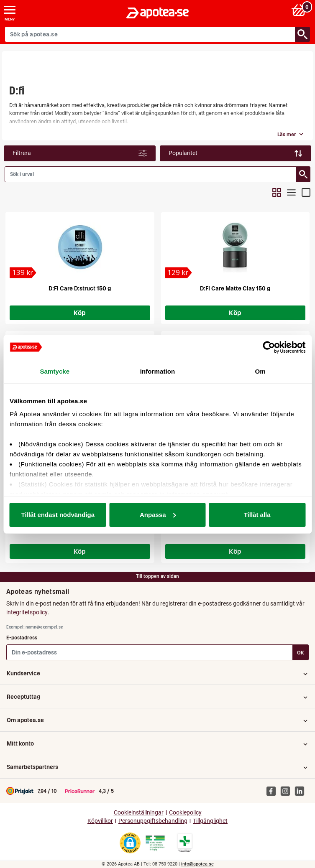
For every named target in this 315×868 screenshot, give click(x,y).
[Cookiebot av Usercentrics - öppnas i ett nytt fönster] (269, 347)
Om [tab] (260, 371)
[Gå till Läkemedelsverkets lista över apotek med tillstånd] (185, 843)
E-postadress (22, 638)
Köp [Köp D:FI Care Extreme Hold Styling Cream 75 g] (235, 551)
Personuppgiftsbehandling (153, 821)
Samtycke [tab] (55, 371)
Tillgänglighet (210, 821)
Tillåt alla (257, 515)
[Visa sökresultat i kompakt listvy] (291, 192)
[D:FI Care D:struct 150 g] (23, 273)
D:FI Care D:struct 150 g (80, 288)
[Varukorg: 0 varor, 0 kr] (300, 10)
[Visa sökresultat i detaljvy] (306, 192)
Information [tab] (158, 371)
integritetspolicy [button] (27, 612)
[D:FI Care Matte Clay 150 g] (179, 273)
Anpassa (158, 515)
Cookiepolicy (185, 813)
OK (301, 653)
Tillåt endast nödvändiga (58, 515)
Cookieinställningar (139, 813)
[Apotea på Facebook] (273, 791)
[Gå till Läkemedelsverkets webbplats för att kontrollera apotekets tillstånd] (155, 843)
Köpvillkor (100, 821)
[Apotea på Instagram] (287, 791)
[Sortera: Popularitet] (236, 153)
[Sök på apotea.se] (150, 34)
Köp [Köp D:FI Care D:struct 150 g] (80, 313)
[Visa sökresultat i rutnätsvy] (277, 192)
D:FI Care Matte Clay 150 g (235, 288)
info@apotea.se (197, 864)
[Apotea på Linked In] (302, 791)
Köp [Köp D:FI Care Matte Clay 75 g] (80, 551)
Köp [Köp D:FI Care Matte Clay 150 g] (235, 313)
